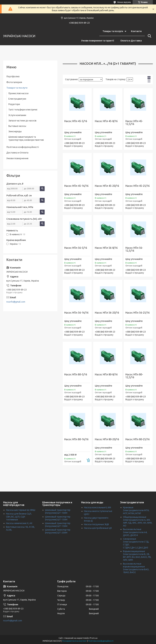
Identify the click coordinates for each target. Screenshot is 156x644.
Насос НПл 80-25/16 (138, 439)
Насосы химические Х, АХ (19, 523)
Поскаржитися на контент (74, 641)
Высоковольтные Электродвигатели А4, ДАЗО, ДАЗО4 (135, 532)
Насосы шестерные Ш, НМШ (21, 510)
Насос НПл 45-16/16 (76, 186)
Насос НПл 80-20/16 (107, 439)
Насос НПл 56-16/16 (76, 313)
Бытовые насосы (17, 126)
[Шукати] (149, 36)
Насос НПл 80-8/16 (106, 374)
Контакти (136, 31)
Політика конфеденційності (23, 147)
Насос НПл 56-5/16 (76, 248)
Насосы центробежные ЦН (98, 528)
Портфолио (13, 76)
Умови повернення (17, 158)
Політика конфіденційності (101, 641)
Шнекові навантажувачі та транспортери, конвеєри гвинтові (26, 138)
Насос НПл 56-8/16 (106, 248)
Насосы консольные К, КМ (97, 507)
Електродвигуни (17, 99)
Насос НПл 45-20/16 (107, 186)
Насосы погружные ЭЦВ (96, 524)
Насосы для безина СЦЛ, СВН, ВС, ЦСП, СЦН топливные (19, 517)
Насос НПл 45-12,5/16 (134, 123)
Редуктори (14, 104)
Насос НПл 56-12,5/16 (134, 249)
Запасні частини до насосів (22, 121)
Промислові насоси (18, 93)
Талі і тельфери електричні (23, 110)
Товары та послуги (113, 31)
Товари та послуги (17, 88)
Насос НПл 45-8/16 (106, 121)
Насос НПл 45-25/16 (138, 186)
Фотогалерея (14, 82)
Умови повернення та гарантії (98, 41)
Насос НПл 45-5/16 (76, 121)
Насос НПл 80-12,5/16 (134, 376)
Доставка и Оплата (17, 153)
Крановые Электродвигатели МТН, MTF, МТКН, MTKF (136, 510)
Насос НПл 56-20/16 (107, 313)
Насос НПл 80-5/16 (76, 374)
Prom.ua (94, 638)
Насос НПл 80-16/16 (76, 439)
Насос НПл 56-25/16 (138, 313)
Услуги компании (17, 115)
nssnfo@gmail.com (16, 302)
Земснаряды (15, 131)
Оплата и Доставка (131, 41)
